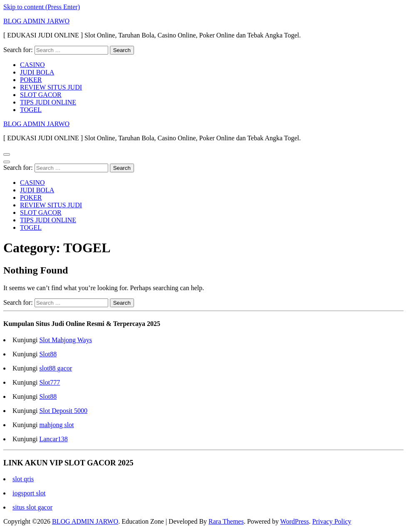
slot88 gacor (56, 368)
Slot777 (50, 382)
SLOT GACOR (41, 95)
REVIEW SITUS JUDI (51, 87)
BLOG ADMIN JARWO (36, 21)
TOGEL (31, 110)
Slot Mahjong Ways (65, 340)
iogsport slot (29, 493)
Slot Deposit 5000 (63, 411)
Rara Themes (226, 521)
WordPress (294, 521)
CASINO (32, 65)
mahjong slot (56, 425)
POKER (31, 80)
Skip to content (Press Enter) (42, 7)
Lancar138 (53, 439)
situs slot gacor (32, 507)
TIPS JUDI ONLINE (48, 102)
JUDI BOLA (37, 72)
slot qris (23, 479)
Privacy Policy (332, 521)
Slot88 (48, 354)
